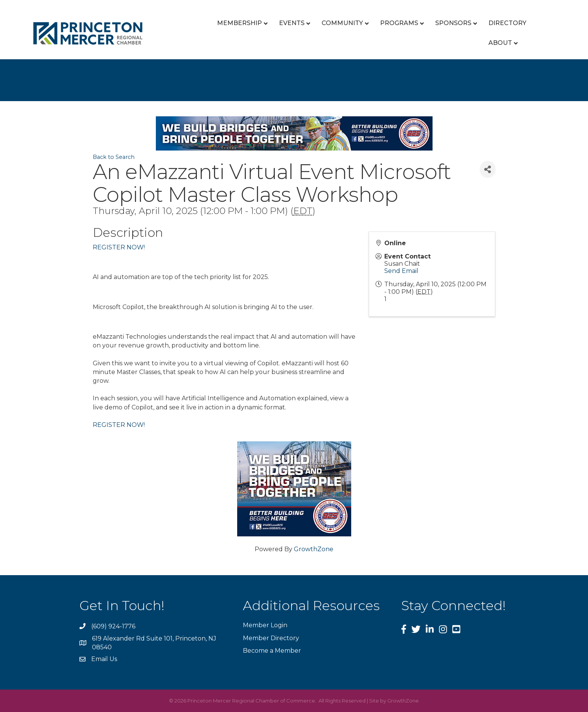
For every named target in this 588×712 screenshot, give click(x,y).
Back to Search (114, 157)
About (500, 43)
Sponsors (453, 23)
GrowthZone (314, 549)
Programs (399, 23)
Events (292, 23)
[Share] (488, 169)
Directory (507, 23)
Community (342, 23)
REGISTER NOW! (119, 247)
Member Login (265, 625)
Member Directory (271, 638)
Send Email (401, 271)
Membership (239, 23)
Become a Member (272, 651)
